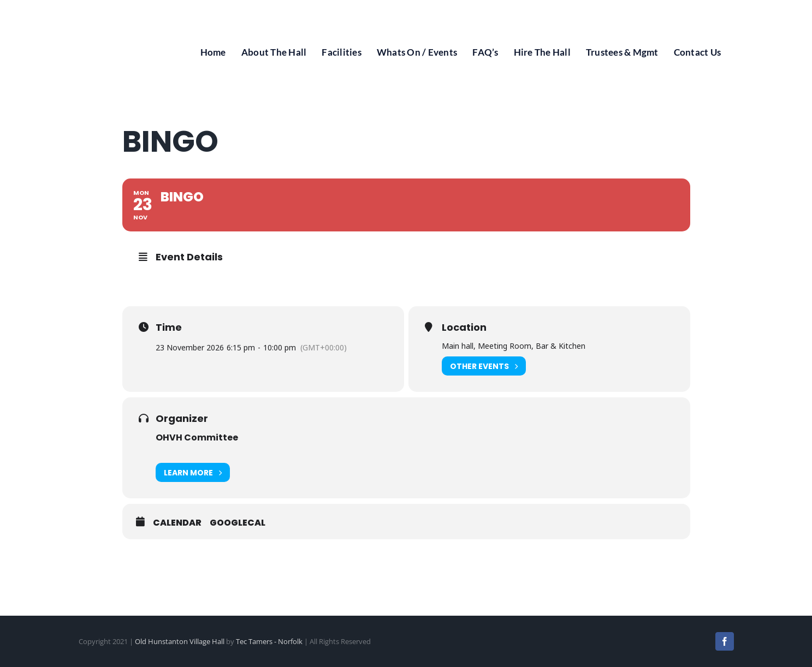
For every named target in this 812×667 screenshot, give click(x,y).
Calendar (177, 523)
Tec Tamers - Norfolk (269, 641)
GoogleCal (238, 523)
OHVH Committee (197, 437)
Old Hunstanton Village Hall (180, 641)
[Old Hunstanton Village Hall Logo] (117, 10)
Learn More (193, 472)
